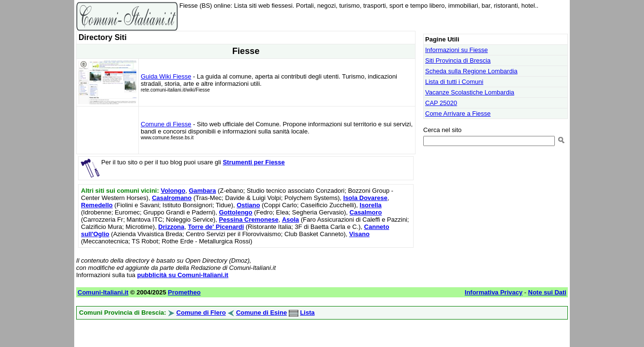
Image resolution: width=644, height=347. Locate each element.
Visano (359, 234)
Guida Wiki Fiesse (166, 76)
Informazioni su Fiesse (456, 50)
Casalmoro (366, 212)
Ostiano (248, 205)
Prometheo (184, 292)
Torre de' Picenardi (216, 227)
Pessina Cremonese (249, 220)
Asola (290, 220)
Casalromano (172, 198)
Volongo (173, 191)
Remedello (97, 205)
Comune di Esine (262, 313)
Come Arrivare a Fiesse (458, 113)
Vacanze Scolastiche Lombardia (470, 92)
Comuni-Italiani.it (103, 292)
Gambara (202, 191)
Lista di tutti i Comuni (454, 82)
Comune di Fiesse (166, 124)
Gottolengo (235, 212)
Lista (307, 313)
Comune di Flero (201, 313)
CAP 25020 (441, 103)
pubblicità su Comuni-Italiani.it (182, 275)
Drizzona (171, 227)
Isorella (371, 205)
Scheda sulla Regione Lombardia (471, 71)
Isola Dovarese (365, 198)
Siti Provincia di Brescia (458, 60)
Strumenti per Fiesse (254, 162)
